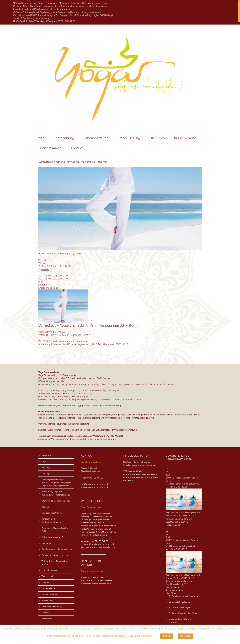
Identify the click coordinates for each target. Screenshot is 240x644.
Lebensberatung (96, 138)
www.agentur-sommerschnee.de (96, 583)
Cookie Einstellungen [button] (141, 636)
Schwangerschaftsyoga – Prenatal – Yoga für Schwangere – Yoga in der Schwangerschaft (57, 483)
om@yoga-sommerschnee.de (95, 484)
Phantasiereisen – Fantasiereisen (57, 549)
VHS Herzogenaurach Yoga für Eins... (183, 484)
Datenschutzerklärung (52, 606)
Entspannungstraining (52, 513)
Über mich (157, 138)
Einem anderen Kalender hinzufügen (180, 620)
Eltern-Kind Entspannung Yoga (56, 501)
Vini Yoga (46, 467)
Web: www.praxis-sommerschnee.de (98, 547)
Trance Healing (129, 138)
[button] (171, 593)
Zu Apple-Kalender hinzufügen (183, 613)
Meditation (47, 543)
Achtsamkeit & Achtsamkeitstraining (52, 520)
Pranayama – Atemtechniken (55, 555)
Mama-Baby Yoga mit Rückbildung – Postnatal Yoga (56, 493)
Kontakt (77, 148)
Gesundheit (47, 455)
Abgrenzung (47, 600)
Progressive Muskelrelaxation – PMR (56, 530)
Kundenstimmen (49, 148)
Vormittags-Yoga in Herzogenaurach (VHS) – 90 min (73, 162)
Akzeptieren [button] (186, 636)
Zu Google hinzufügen (179, 602)
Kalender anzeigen (174, 590)
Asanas (45, 507)
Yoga (41, 138)
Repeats (45, 270)
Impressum (47, 619)
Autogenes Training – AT (53, 537)
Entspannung (64, 138)
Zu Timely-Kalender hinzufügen (183, 596)
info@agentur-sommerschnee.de (96, 580)
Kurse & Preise (185, 138)
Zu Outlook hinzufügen (180, 608)
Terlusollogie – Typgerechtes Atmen (55, 563)
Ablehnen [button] (166, 636)
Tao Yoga (46, 474)
